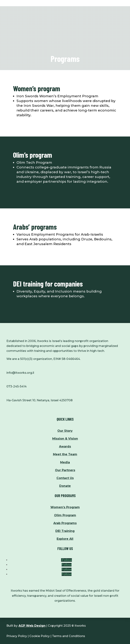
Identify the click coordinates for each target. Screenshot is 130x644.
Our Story (65, 431)
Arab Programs (65, 523)
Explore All (65, 539)
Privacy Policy (17, 636)
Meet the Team (65, 454)
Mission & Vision (65, 439)
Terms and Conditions (69, 636)
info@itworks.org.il (20, 373)
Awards (65, 446)
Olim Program (65, 515)
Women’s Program (65, 507)
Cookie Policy (40, 636)
